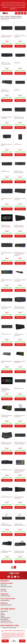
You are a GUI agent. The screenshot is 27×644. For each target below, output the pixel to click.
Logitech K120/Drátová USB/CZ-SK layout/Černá (19, 226)
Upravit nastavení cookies (7, 623)
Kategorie (7, 16)
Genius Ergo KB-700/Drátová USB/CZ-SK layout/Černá (7, 443)
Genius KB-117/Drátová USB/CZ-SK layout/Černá (6, 64)
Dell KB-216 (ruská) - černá (19, 388)
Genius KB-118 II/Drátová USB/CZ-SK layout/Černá (19, 118)
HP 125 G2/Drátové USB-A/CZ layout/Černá (20, 281)
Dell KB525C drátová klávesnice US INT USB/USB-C (7, 525)
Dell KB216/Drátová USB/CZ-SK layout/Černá (7, 308)
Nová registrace (4, 619)
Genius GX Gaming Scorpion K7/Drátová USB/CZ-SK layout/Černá (20, 254)
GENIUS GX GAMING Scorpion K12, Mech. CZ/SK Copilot (20, 443)
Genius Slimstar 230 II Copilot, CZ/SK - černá (20, 199)
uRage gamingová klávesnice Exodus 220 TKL (20, 362)
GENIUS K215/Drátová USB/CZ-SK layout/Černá (6, 226)
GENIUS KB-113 (17, 90)
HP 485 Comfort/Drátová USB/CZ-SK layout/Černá (19, 552)
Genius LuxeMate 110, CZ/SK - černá (7, 199)
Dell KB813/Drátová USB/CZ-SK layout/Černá (7, 552)
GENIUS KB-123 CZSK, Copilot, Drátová (7, 145)
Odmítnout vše (5, 641)
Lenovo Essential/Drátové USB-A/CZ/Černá (19, 498)
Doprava (3, 616)
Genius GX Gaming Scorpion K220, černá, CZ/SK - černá (20, 308)
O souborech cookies (6, 621)
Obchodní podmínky (5, 618)
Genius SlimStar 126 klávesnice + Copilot (5, 91)
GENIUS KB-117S (18, 63)
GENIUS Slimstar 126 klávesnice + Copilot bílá (19, 172)
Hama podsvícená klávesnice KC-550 (7, 362)
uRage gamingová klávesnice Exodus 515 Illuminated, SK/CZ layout (20, 471)
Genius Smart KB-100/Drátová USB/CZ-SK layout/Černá (7, 36)
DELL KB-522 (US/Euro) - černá (7, 497)
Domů (2, 16)
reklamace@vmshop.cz (6, 605)
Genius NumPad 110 (18, 144)
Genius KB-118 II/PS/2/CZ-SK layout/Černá (20, 36)
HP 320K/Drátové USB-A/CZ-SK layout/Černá (20, 416)
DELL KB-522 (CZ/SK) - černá (7, 470)
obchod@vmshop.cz (5, 596)
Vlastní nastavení (14, 641)
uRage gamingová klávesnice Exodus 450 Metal (7, 416)
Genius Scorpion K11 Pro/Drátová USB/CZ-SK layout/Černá (6, 390)
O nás (2, 613)
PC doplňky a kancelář (16, 16)
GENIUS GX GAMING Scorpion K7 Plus (7, 281)
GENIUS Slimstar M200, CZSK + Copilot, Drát (7, 118)
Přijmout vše (22, 641)
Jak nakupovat (4, 611)
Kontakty (3, 614)
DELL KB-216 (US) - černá (6, 334)
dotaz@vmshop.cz (5, 600)
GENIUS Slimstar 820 (5, 171)
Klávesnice (13, 18)
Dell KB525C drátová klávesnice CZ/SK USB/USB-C (20, 525)
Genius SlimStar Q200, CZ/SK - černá (7, 253)
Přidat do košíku (7, 46)
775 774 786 (4, 591)
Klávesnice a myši (5, 18)
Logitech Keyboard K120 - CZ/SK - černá (19, 335)
